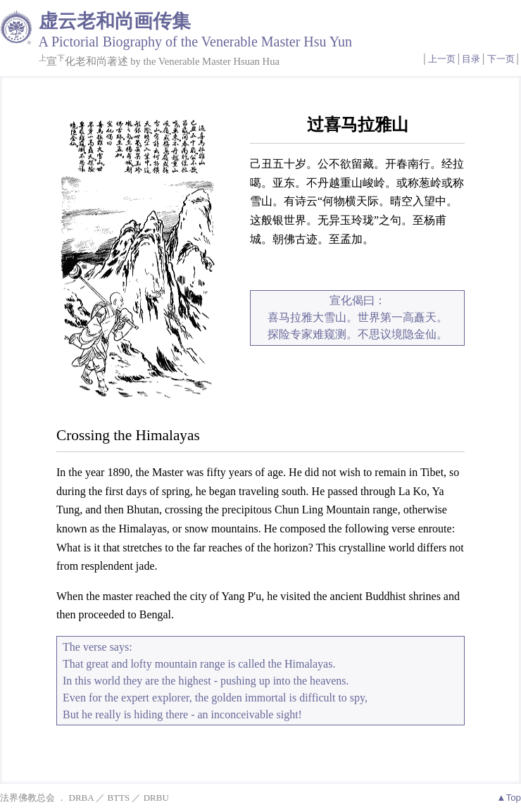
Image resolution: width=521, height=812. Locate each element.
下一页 (501, 59)
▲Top (509, 798)
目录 (471, 59)
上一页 (442, 59)
